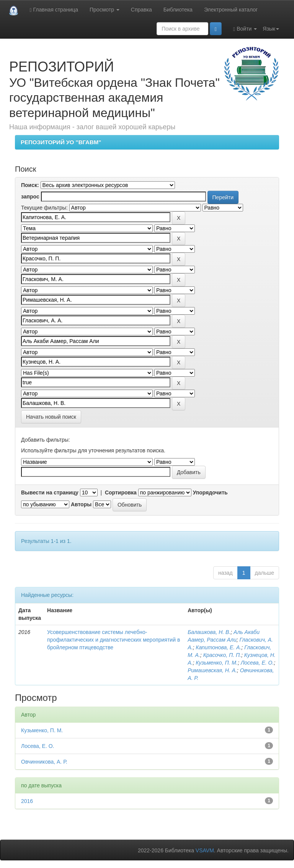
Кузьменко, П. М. (217, 663)
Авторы (81, 504)
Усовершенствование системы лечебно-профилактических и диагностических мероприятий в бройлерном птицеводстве (114, 640)
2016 (27, 801)
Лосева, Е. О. (257, 663)
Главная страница (54, 10)
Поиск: (30, 185)
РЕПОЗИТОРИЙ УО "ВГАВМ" (61, 142)
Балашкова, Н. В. (209, 632)
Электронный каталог (231, 10)
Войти (245, 29)
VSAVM (205, 850)
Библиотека (178, 10)
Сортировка (121, 493)
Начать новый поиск (51, 417)
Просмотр (105, 10)
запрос (30, 197)
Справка (141, 10)
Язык (271, 29)
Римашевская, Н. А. (212, 670)
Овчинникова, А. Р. (44, 762)
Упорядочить (210, 493)
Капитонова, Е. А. (218, 647)
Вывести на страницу (50, 493)
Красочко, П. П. (222, 655)
